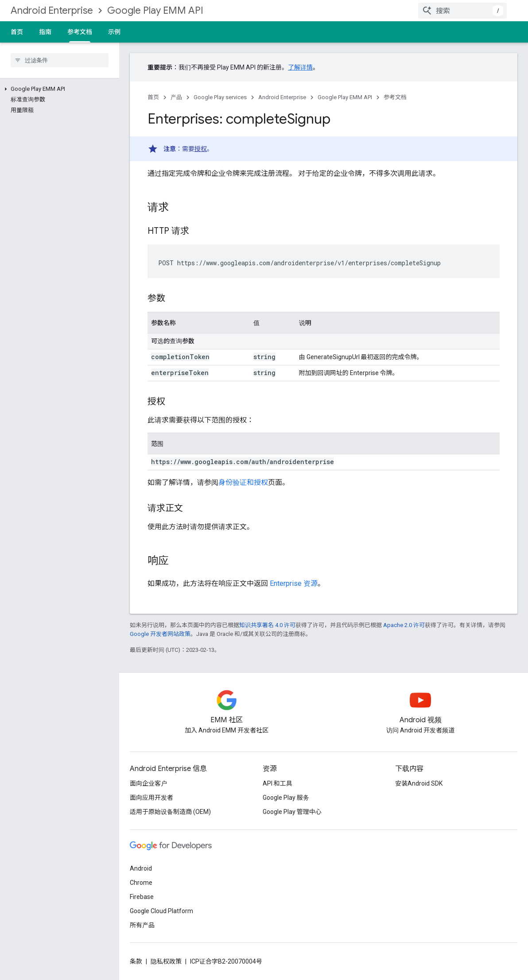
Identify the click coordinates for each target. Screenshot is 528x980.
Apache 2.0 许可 (404, 625)
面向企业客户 (148, 783)
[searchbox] (60, 60)
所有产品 (142, 925)
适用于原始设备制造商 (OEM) (170, 812)
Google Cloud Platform (161, 911)
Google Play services (220, 97)
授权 (201, 149)
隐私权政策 (166, 961)
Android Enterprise (52, 10)
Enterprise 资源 (294, 583)
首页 (17, 32)
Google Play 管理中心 (292, 812)
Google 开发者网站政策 (160, 634)
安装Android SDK (419, 783)
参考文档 (395, 97)
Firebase (142, 897)
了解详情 (300, 67)
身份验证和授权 (243, 482)
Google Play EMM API (155, 10)
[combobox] (462, 11)
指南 (45, 32)
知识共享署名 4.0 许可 (267, 625)
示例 (114, 32)
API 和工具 (278, 783)
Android (141, 868)
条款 (136, 961)
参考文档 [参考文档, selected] (80, 32)
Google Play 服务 (286, 798)
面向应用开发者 (151, 798)
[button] (58, 89)
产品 (176, 97)
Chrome (141, 883)
